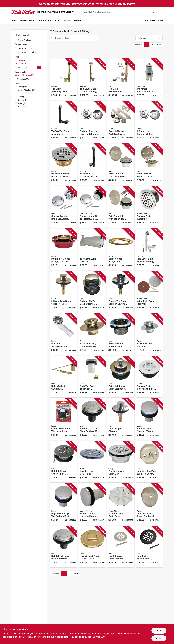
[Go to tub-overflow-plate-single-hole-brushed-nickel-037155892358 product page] (149, 504)
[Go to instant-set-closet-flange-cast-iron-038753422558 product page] (64, 249)
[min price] (20, 67)
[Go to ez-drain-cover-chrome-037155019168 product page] (149, 334)
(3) (22, 103)
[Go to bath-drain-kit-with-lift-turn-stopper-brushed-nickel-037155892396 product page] (121, 164)
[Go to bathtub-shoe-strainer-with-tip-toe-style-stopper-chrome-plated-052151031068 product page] (92, 419)
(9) (22, 97)
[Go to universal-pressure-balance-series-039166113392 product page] (149, 80)
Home (14, 20)
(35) (22, 87)
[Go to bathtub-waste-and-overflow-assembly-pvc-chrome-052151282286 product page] (121, 122)
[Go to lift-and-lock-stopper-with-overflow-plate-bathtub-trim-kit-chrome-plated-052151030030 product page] (149, 122)
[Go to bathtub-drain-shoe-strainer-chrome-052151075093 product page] (121, 334)
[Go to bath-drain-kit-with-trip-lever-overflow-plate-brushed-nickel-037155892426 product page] (149, 164)
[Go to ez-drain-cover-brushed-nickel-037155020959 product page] (92, 334)
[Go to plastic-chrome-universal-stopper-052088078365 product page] (92, 504)
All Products (23, 45)
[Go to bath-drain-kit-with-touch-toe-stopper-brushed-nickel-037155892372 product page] (121, 207)
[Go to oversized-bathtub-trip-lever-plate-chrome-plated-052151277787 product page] (64, 419)
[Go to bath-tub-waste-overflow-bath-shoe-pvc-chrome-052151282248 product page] (64, 334)
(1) (23, 107)
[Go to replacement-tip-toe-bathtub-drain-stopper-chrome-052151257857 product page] (64, 504)
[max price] (31, 67)
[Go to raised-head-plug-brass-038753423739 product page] (92, 547)
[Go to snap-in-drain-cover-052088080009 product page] (121, 504)
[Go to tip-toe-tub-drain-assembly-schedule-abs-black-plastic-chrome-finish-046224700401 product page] (64, 122)
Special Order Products (28, 52)
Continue (159, 631)
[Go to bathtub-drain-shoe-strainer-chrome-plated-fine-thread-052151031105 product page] (64, 462)
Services (67, 20)
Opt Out (159, 638)
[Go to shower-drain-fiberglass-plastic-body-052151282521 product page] (149, 377)
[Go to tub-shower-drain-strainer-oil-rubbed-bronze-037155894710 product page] (149, 547)
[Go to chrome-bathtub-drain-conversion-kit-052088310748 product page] (64, 207)
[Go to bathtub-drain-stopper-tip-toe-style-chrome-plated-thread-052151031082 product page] (149, 419)
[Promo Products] (16, 40)
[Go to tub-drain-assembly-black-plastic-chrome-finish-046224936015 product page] (92, 164)
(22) (26, 90)
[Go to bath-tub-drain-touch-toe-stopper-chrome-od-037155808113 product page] (92, 377)
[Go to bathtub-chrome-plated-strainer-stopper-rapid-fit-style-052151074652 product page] (64, 547)
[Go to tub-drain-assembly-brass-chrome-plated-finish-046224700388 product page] (121, 80)
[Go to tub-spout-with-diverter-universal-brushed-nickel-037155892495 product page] (92, 249)
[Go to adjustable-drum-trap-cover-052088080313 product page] (149, 292)
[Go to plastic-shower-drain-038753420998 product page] (121, 462)
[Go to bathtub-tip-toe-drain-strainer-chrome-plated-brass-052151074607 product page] (92, 292)
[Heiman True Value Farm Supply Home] (23, 12)
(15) (22, 93)
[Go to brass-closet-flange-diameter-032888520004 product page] (121, 249)
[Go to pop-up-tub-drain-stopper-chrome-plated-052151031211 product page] (121, 292)
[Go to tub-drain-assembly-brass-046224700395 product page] (64, 80)
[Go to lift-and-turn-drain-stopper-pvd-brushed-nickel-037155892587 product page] (64, 292)
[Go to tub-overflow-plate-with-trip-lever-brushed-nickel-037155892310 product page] (149, 462)
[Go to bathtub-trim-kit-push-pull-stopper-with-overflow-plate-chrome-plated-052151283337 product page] (92, 122)
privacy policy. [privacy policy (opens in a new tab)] (26, 637)
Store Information (153, 20)
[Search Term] (118, 12)
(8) (22, 100)
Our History (54, 20)
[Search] (154, 12)
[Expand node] (16, 79)
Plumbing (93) (23, 79)
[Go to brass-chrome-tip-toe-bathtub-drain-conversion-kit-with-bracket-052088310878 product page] (92, 207)
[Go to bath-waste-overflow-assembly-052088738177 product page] (64, 377)
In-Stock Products (25, 48)
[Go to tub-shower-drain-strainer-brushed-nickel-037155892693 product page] (121, 547)
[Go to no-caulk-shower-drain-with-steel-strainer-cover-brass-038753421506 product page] (64, 164)
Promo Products (24, 40)
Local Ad (41, 20)
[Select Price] (39, 67)
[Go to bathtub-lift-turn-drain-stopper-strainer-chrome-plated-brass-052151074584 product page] (121, 377)
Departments (26, 20)
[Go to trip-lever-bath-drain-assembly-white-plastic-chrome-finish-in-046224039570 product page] (149, 249)
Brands (78, 20)
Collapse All (19, 75)
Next (159, 45)
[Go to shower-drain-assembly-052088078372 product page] (149, 207)
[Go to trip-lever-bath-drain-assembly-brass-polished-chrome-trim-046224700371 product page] (92, 80)
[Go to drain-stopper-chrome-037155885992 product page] (121, 419)
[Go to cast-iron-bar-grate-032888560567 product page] (92, 462)
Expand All (30, 75)
